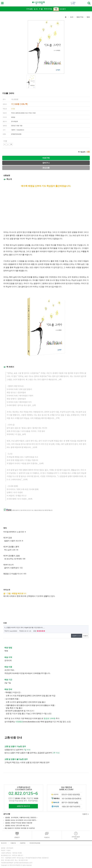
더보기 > (86, 814)
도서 (72, 17)
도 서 (36, 9)
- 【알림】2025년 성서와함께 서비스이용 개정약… (20, 820)
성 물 (41, 9)
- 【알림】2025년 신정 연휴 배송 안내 (16, 825)
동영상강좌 (48, 9)
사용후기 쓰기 (76, 636)
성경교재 (29, 9)
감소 (5, 144)
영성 (88, 17)
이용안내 (13, 843)
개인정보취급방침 (35, 843)
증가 (11, 144)
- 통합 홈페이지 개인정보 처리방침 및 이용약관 (19, 828)
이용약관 (23, 843)
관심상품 (46, 168)
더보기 (86, 636)
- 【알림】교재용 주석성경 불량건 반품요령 (18, 823)
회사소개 (4, 843)
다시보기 (59, 9)
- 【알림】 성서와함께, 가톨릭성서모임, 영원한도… (21, 817)
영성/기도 (80, 17)
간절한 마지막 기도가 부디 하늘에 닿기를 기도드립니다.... (25, 627)
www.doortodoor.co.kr (31, 722)
